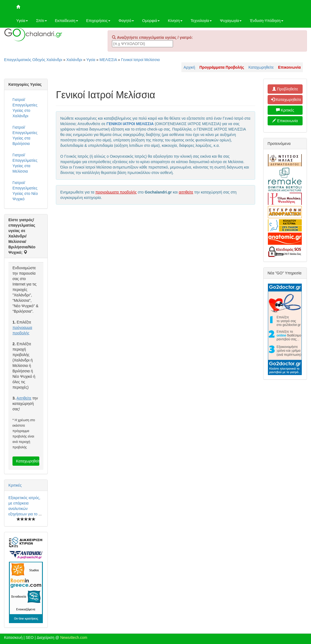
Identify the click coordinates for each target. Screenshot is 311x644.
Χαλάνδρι (74, 60)
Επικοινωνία (285, 121)
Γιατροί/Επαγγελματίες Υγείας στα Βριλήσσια (25, 135)
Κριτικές (15, 485)
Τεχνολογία (201, 21)
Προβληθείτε (285, 89)
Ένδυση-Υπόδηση (266, 21)
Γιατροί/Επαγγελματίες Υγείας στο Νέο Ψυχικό (25, 191)
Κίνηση (175, 21)
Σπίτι (41, 21)
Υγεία (22, 21)
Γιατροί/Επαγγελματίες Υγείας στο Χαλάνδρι (25, 108)
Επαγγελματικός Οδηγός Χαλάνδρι (33, 60)
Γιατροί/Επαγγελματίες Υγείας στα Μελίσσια (25, 163)
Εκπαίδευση (67, 21)
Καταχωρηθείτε (261, 67)
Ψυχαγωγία (231, 21)
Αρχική (189, 67)
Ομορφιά (151, 21)
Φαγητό (126, 21)
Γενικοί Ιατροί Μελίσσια (140, 60)
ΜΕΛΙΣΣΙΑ (108, 60)
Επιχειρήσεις (98, 21)
